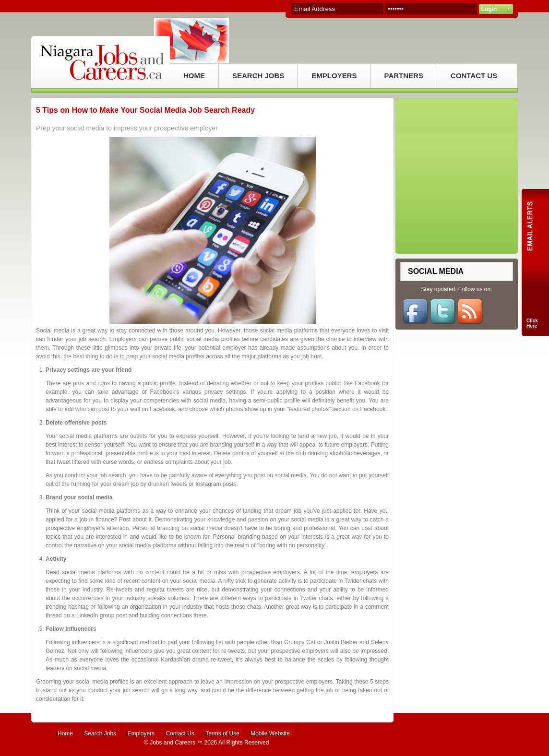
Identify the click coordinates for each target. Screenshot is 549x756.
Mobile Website (270, 733)
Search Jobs (100, 733)
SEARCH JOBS (258, 76)
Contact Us (180, 733)
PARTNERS (404, 76)
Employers (141, 733)
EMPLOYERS (334, 76)
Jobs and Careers (173, 743)
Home (65, 733)
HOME (194, 76)
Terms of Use (222, 733)
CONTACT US (474, 76)
